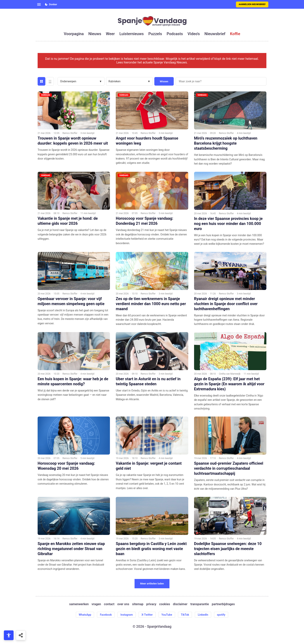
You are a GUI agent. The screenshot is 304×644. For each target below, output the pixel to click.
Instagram (127, 615)
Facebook (106, 615)
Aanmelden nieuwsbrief (252, 4)
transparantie (200, 604)
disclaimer (180, 604)
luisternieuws (132, 34)
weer (110, 34)
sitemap (138, 604)
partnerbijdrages (223, 604)
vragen (96, 604)
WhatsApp (85, 615)
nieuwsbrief (215, 34)
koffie (235, 34)
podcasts (175, 34)
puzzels (155, 34)
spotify (221, 615)
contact (109, 604)
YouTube (167, 615)
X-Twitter (147, 615)
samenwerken (79, 604)
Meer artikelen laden (152, 584)
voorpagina (74, 34)
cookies (165, 604)
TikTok (185, 615)
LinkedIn (203, 615)
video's (194, 34)
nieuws (95, 34)
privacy (151, 604)
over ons (123, 604)
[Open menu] (39, 4)
